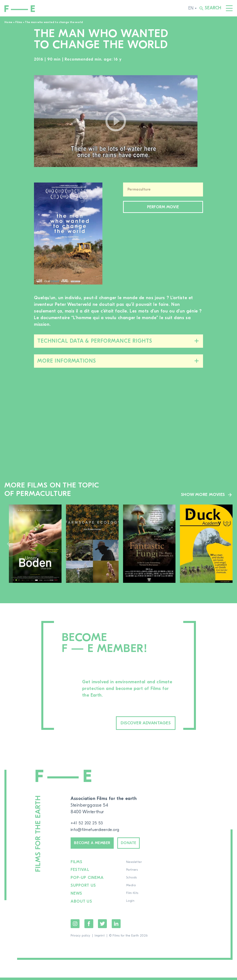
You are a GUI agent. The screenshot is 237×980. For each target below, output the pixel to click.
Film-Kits (132, 896)
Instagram (75, 926)
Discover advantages (138, 724)
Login (130, 904)
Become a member (96, 845)
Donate (137, 845)
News (77, 896)
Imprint (100, 938)
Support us (84, 888)
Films (19, 22)
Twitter (102, 926)
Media (130, 888)
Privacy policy (81, 938)
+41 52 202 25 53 (88, 824)
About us (82, 904)
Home (8, 22)
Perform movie (163, 208)
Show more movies (202, 494)
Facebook (89, 926)
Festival (80, 873)
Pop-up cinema (87, 881)
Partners (131, 873)
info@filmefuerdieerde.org (97, 830)
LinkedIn (116, 926)
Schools (131, 881)
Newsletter (133, 865)
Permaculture (139, 189)
